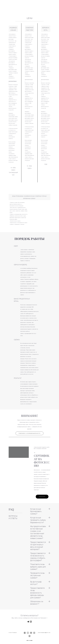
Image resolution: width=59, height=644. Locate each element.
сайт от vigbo (29, 640)
